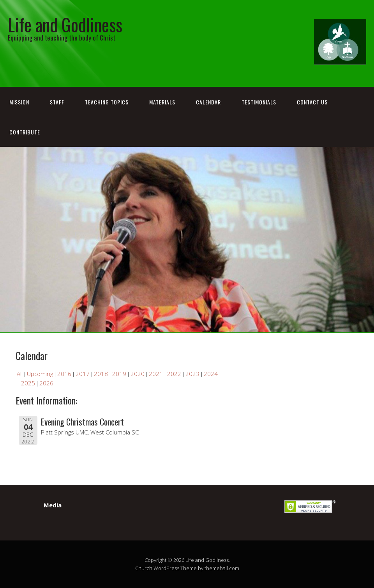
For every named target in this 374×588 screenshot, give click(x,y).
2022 (174, 374)
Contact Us (312, 102)
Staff (57, 102)
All (20, 374)
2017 (83, 374)
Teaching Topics (107, 102)
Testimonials (259, 102)
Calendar (208, 102)
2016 (64, 374)
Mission (19, 102)
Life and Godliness (65, 24)
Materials (162, 102)
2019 (119, 374)
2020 (138, 374)
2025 (28, 383)
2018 (101, 374)
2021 (156, 374)
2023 (192, 374)
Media (53, 505)
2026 (46, 383)
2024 (211, 374)
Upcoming (40, 374)
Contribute (25, 132)
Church (144, 568)
